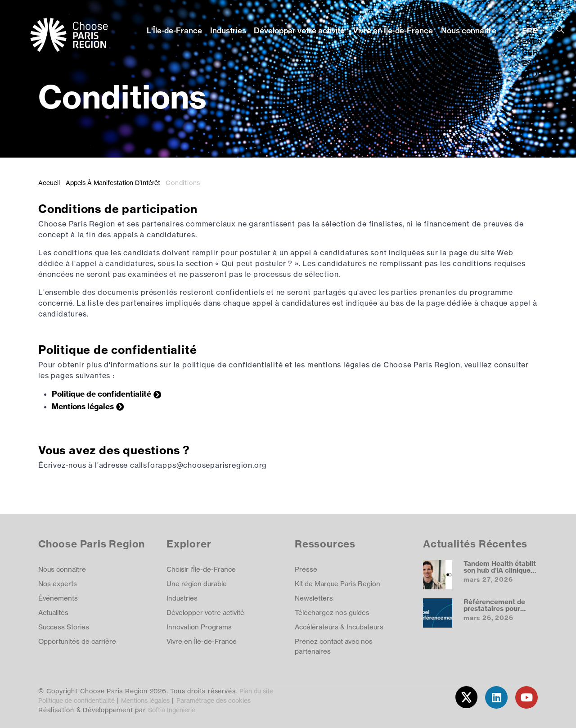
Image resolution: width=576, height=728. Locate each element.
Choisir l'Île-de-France (201, 569)
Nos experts (58, 584)
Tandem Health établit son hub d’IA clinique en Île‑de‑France (500, 570)
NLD (530, 74)
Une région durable (197, 584)
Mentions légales (83, 406)
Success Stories (64, 627)
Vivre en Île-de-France (393, 30)
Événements (58, 598)
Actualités (53, 613)
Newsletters (314, 598)
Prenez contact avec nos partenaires (334, 646)
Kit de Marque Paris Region (337, 584)
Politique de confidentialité (101, 394)
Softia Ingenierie (172, 710)
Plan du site (256, 691)
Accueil (49, 183)
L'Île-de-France (174, 30)
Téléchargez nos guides (332, 613)
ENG (530, 41)
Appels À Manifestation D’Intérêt (113, 183)
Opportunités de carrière (77, 641)
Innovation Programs (199, 627)
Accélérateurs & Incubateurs (339, 627)
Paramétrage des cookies (214, 700)
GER (530, 52)
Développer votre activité (299, 30)
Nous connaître (469, 30)
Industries (228, 30)
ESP (529, 63)
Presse (306, 569)
